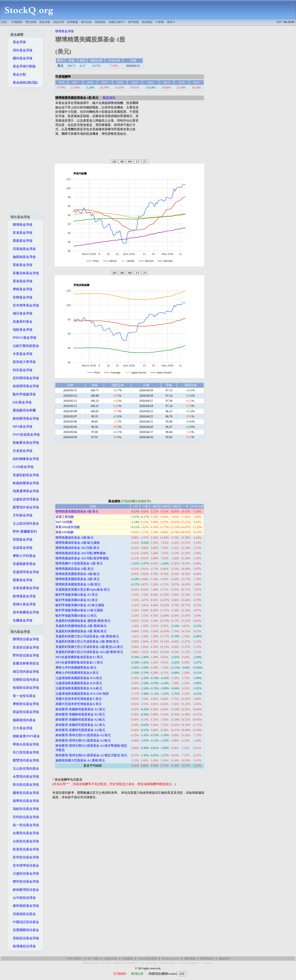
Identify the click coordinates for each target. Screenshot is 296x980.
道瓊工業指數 (65, 517)
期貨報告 (100, 22)
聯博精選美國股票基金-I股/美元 (77, 511)
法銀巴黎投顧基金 (25, 346)
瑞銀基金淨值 (21, 330)
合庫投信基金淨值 (25, 833)
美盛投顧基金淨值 (25, 475)
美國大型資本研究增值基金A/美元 (79, 704)
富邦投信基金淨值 (25, 857)
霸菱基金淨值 (21, 241)
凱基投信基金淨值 (25, 849)
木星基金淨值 (21, 354)
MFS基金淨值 (21, 427)
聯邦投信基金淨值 (25, 882)
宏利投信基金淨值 (25, 817)
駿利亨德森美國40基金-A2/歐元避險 (80, 605)
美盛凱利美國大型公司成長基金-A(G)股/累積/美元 (89, 652)
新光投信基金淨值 (25, 785)
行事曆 (160, 22)
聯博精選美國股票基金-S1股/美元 (78, 584)
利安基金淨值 (21, 370)
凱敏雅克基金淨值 (25, 443)
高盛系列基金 (21, 322)
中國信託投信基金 (25, 922)
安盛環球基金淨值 (25, 572)
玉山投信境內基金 (25, 769)
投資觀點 (147, 22)
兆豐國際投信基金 (25, 930)
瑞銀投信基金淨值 (25, 809)
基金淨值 (45, 22)
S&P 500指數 (64, 522)
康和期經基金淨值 (25, 906)
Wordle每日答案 (147, 959)
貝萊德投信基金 (23, 914)
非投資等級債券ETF (190, 963)
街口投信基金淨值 (25, 752)
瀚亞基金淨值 (21, 313)
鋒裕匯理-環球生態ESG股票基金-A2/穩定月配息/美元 (91, 755)
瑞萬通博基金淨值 (25, 491)
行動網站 (127, 959)
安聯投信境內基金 (25, 680)
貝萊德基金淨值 (23, 249)
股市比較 (86, 22)
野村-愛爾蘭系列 (24, 531)
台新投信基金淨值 (25, 841)
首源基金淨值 (21, 548)
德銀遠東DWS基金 (25, 736)
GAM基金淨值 (22, 467)
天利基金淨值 (21, 515)
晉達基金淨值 (21, 281)
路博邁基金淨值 (23, 596)
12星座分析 (110, 959)
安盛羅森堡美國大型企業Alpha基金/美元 (83, 590)
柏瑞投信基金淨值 (25, 688)
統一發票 (93, 959)
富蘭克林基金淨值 (25, 273)
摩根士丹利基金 (23, 556)
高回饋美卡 (132, 963)
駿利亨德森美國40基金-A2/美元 (77, 595)
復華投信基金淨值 (25, 801)
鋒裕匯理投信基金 (25, 890)
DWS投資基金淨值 (25, 435)
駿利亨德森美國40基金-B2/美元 (77, 600)
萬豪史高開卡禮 (91, 963)
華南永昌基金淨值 (25, 744)
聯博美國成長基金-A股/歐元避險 (78, 543)
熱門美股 (133, 22)
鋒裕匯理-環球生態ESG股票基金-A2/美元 (83, 735)
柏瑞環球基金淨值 (25, 386)
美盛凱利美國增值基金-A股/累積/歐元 (81, 626)
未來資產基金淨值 (25, 588)
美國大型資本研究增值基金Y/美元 (79, 699)
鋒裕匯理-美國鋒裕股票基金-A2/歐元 (80, 720)
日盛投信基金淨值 (25, 873)
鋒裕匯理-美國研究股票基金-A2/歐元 (80, 730)
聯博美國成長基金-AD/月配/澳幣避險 (81, 553)
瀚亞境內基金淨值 (25, 672)
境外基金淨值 (21, 50)
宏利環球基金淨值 (25, 378)
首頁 (4, 22)
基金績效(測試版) (24, 82)
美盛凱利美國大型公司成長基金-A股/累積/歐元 (87, 636)
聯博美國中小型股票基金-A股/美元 (79, 563)
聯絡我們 (224, 959)
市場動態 (17, 22)
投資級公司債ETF (169, 963)
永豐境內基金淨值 (25, 777)
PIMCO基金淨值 (23, 338)
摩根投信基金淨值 (25, 704)
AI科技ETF (208, 963)
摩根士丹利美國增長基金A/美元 (77, 673)
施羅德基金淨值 (23, 257)
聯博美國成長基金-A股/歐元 (75, 538)
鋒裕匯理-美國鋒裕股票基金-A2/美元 (80, 709)
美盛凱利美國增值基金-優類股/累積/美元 (83, 621)
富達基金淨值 (21, 233)
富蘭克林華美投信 (25, 663)
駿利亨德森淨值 (23, 394)
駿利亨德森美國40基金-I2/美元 (76, 616)
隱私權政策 (207, 959)
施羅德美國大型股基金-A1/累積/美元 (80, 760)
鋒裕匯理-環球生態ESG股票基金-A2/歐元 (83, 740)
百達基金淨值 (21, 451)
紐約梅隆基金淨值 (25, 459)
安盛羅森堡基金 (23, 564)
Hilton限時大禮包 (149, 963)
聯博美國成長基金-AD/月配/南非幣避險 (82, 558)
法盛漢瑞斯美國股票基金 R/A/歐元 (79, 688)
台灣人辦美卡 (75, 959)
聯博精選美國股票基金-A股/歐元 (78, 574)
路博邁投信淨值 (23, 946)
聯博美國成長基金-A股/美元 (75, 569)
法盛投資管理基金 (25, 499)
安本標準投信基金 (25, 865)
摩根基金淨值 (21, 289)
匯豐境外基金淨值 (25, 507)
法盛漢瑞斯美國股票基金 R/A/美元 (79, 678)
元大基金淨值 (21, 728)
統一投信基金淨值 (25, 825)
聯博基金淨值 (21, 225)
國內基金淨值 (21, 58)
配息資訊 (109, 98)
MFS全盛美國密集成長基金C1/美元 (79, 662)
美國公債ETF (117, 22)
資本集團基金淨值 (25, 612)
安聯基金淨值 (21, 297)
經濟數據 (73, 22)
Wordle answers (171, 959)
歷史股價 (31, 22)
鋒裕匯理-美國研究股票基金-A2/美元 (80, 725)
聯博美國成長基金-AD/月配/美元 (77, 548)
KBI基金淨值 (21, 402)
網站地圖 (190, 959)
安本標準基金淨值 (25, 305)
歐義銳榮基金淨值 (25, 483)
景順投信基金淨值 (25, 938)
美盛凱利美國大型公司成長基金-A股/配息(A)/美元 (89, 647)
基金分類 (59, 22)
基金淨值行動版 (23, 66)
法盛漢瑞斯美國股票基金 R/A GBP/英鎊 (82, 694)
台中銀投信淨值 (23, 898)
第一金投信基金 (23, 696)
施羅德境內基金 (23, 720)
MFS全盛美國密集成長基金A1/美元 (79, 657)
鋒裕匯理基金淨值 (25, 419)
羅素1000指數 (65, 532)
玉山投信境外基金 (25, 523)
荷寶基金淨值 (21, 540)
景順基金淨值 (21, 265)
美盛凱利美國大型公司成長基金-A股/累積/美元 (87, 641)
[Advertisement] (177, 10)
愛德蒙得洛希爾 (23, 410)
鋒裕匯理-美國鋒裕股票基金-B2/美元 (80, 714)
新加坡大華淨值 (23, 362)
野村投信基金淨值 (25, 655)
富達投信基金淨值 (25, 647)
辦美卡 (171, 22)
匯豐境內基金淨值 (25, 760)
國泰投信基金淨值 (25, 793)
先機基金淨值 (21, 620)
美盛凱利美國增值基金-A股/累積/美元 (81, 631)
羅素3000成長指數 (68, 527)
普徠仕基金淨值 (23, 604)
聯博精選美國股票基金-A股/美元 (78, 579)
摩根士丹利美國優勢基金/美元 (76, 668)
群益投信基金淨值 (25, 712)
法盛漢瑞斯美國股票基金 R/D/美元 (79, 683)
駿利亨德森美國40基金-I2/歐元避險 (79, 610)
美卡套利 (106, 963)
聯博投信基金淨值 (25, 639)
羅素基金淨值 (21, 580)
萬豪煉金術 (119, 963)
